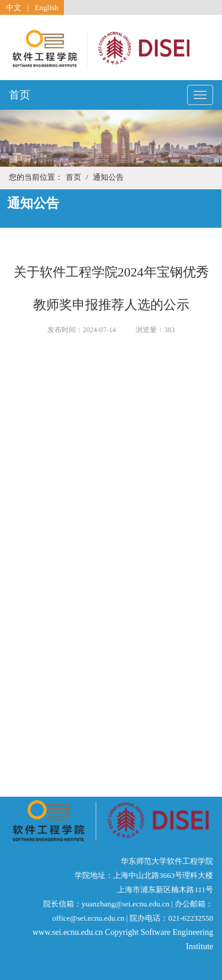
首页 (20, 95)
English (47, 7)
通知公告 (108, 177)
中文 (14, 7)
